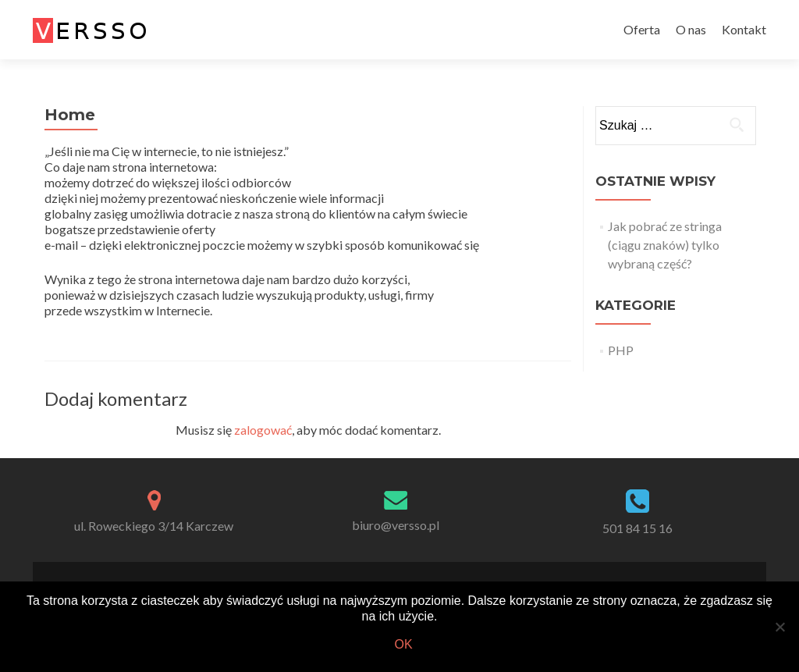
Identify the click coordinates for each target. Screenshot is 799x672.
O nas (691, 29)
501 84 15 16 (637, 528)
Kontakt (744, 29)
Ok (403, 644)
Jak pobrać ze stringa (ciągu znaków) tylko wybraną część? (665, 245)
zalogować (263, 430)
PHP (621, 350)
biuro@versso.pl (396, 525)
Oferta (642, 29)
